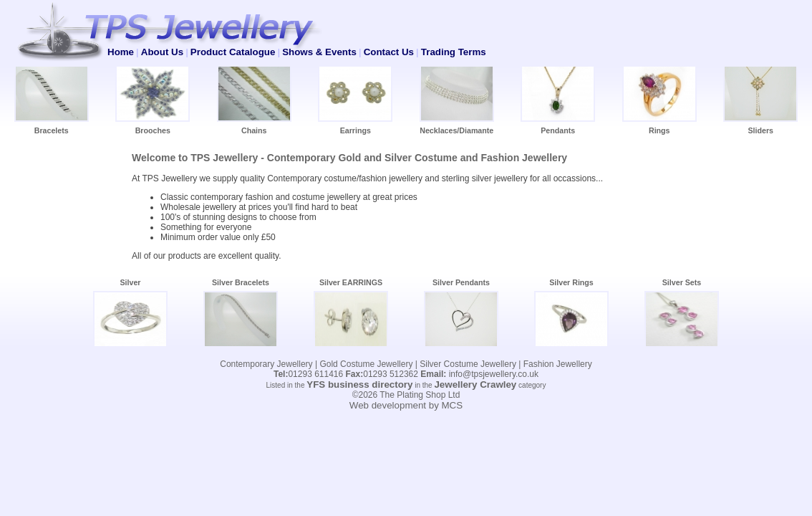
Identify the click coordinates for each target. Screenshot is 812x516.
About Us (162, 52)
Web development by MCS (406, 405)
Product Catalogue (233, 52)
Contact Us (389, 52)
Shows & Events (319, 52)
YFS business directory (359, 384)
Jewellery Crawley (475, 384)
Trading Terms (454, 52)
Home (121, 52)
